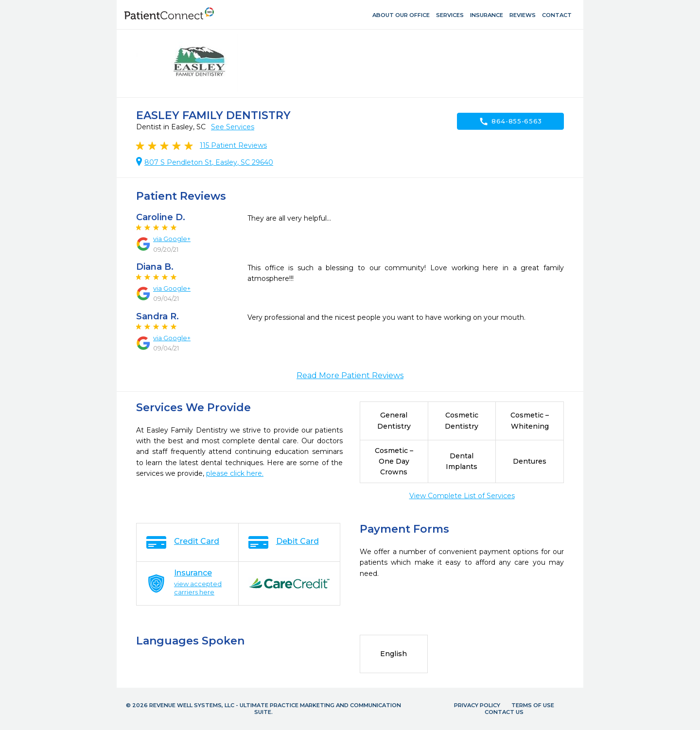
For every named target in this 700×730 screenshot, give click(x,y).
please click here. (235, 473)
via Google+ (172, 239)
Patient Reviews (233, 145)
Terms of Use (533, 705)
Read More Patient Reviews (350, 375)
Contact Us (504, 712)
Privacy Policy (477, 705)
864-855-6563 (510, 122)
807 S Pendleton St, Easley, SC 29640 (209, 162)
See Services (233, 127)
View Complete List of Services (462, 496)
